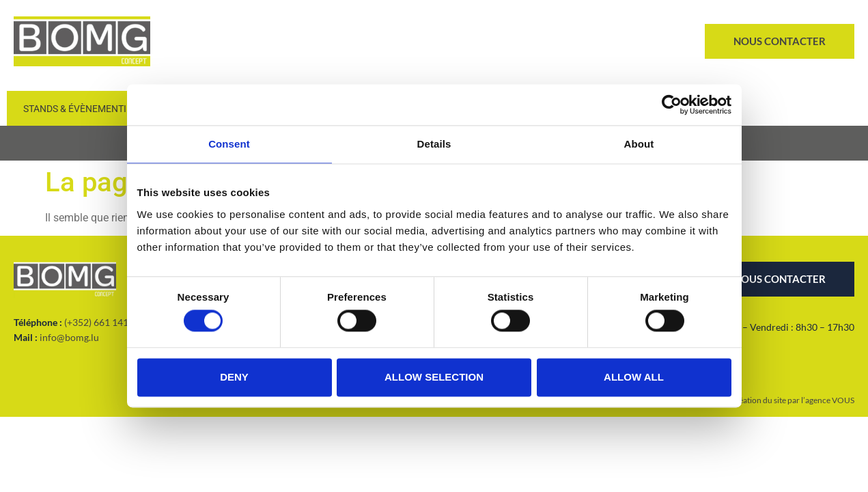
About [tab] (639, 144)
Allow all (634, 377)
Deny (234, 377)
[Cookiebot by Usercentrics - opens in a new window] (672, 105)
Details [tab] (434, 144)
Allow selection (434, 377)
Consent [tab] (229, 144)
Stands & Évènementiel (80, 109)
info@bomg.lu (69, 337)
